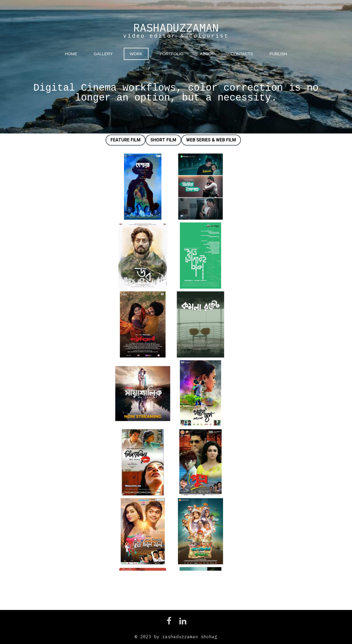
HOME (71, 54)
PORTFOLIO (171, 54)
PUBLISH (278, 54)
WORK (136, 54)
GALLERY (103, 54)
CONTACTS (242, 54)
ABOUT (207, 54)
